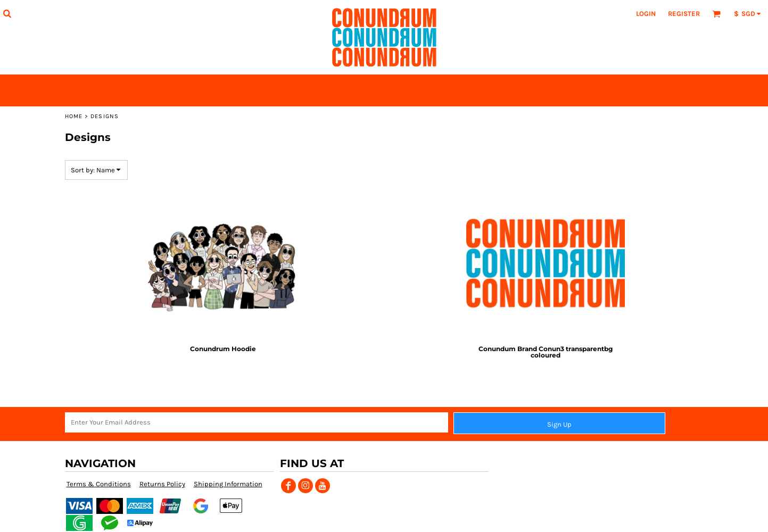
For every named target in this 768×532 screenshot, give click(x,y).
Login (646, 14)
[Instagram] (305, 486)
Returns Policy (162, 484)
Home (74, 116)
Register (684, 14)
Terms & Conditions (99, 484)
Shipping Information (228, 484)
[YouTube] (323, 486)
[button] (7, 13)
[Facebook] (288, 486)
